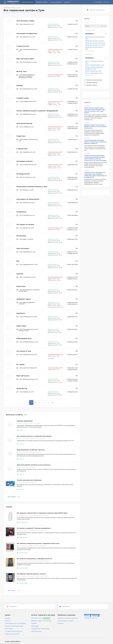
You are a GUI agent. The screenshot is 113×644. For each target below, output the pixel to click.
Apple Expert (21, 326)
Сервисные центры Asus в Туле (95, 45)
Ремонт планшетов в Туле (93, 71)
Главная (7, 618)
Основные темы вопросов (14, 631)
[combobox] (96, 26)
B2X (18, 261)
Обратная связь (37, 631)
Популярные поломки (12, 634)
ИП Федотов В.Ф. (23, 174)
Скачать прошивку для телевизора (29, 480)
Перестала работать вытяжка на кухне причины (34, 465)
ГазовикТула (21, 212)
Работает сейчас (92, 85)
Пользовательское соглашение (15, 623)
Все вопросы (14, 497)
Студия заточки (23, 46)
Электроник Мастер (24, 123)
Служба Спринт (23, 98)
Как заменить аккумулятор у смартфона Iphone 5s (34, 559)
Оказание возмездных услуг (14, 626)
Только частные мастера (94, 80)
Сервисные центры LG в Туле (94, 41)
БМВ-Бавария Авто (24, 339)
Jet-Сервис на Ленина (25, 225)
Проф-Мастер (22, 389)
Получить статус (37, 618)
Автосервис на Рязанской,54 (28, 199)
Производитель (90, 30)
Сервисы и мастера (27, 2)
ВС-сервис (21, 365)
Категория (88, 54)
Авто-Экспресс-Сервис (25, 21)
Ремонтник (21, 286)
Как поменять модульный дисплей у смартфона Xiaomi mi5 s (38, 544)
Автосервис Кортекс (25, 161)
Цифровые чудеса (24, 299)
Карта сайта (9, 629)
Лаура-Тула (21, 136)
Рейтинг (34, 623)
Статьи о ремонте (56, 2)
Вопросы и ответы (42, 2)
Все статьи (14, 590)
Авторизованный (92, 83)
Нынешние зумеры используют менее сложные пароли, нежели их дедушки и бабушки (95, 142)
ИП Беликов (21, 236)
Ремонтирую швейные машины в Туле (32, 187)
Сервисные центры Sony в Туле (95, 43)
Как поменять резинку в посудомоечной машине (34, 436)
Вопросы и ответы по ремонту (68, 618)
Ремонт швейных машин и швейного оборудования (37, 111)
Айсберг (20, 86)
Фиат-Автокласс (23, 376)
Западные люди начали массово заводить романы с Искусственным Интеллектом (96, 127)
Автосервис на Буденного (27, 34)
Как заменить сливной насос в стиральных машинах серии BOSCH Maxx (42, 513)
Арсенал (20, 274)
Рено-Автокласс (23, 249)
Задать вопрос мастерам (66, 621)
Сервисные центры (10, 8)
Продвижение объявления (40, 629)
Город (87, 23)
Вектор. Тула (21, 71)
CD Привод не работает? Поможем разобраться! (34, 528)
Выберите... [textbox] (90, 34)
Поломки (61, 623)
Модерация (35, 626)
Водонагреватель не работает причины (31, 450)
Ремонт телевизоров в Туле (94, 73)
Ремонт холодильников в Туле (95, 65)
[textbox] (96, 26)
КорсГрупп (21, 313)
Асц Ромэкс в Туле (24, 351)
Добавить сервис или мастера (41, 621)
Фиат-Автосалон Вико (25, 59)
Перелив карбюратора (25, 421)
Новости (67, 2)
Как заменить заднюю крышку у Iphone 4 (32, 574)
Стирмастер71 (22, 149)
